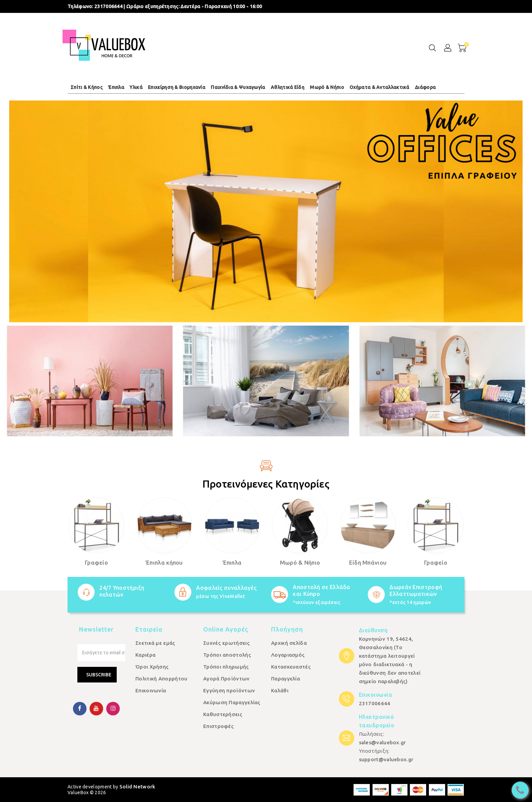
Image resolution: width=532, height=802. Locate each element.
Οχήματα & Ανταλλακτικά (379, 87)
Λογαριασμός (288, 655)
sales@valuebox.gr (383, 742)
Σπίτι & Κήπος (87, 87)
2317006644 (108, 6)
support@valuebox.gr (386, 759)
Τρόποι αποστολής (227, 655)
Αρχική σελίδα (289, 643)
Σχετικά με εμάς (155, 643)
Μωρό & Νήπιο (327, 87)
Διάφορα (425, 87)
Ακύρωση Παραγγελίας (232, 702)
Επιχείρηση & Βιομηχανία (177, 87)
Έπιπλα (116, 87)
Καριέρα (145, 655)
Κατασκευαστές (291, 667)
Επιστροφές (218, 726)
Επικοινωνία (151, 690)
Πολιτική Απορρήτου (161, 679)
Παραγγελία (286, 679)
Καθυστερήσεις (223, 714)
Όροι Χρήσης (152, 667)
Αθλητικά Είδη (288, 87)
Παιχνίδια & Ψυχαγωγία (238, 87)
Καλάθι (280, 690)
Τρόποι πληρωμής (226, 667)
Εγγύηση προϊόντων (229, 690)
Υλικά (136, 87)
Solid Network (137, 787)
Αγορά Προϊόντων (226, 679)
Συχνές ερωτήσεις (226, 643)
